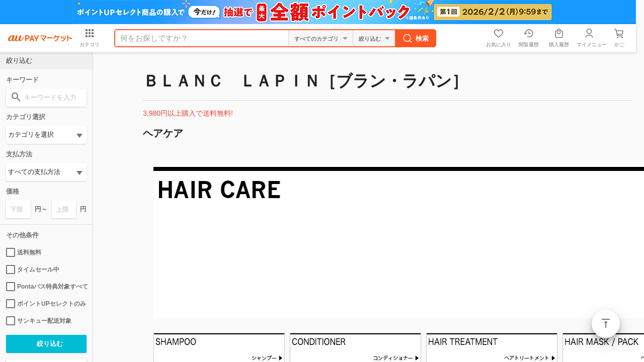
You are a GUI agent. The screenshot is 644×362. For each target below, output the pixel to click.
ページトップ (606, 324)
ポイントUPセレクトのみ (46, 304)
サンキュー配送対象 (39, 321)
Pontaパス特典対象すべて (46, 287)
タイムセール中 (33, 269)
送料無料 (24, 252)
